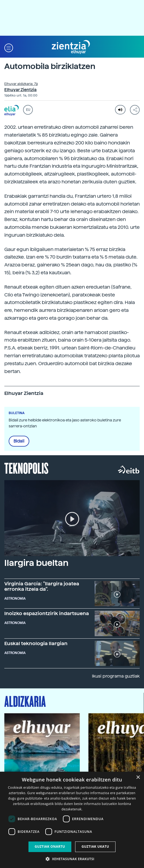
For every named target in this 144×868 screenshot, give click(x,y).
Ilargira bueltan (36, 563)
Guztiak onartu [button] (50, 846)
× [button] (138, 778)
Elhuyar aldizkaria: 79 (21, 84)
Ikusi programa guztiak (116, 676)
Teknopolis (26, 468)
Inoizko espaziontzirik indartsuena (47, 613)
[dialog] (72, 820)
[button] (9, 47)
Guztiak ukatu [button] (95, 846)
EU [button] (28, 110)
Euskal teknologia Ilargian (36, 643)
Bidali (19, 441)
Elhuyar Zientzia (20, 90)
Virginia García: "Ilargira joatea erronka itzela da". (42, 586)
